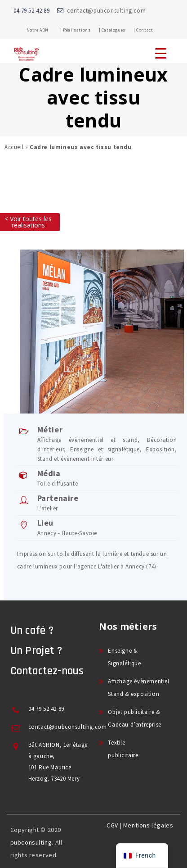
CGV (112, 825)
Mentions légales (148, 825)
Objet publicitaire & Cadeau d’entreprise (134, 718)
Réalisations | (82, 30)
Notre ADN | (44, 30)
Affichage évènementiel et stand (88, 440)
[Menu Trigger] (161, 53)
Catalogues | (118, 30)
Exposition (160, 449)
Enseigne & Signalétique (124, 657)
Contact (145, 30)
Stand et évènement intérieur (76, 459)
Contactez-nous (47, 671)
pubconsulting (31, 842)
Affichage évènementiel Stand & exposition (138, 688)
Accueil (14, 147)
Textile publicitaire (123, 749)
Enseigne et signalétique (105, 449)
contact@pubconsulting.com (106, 11)
